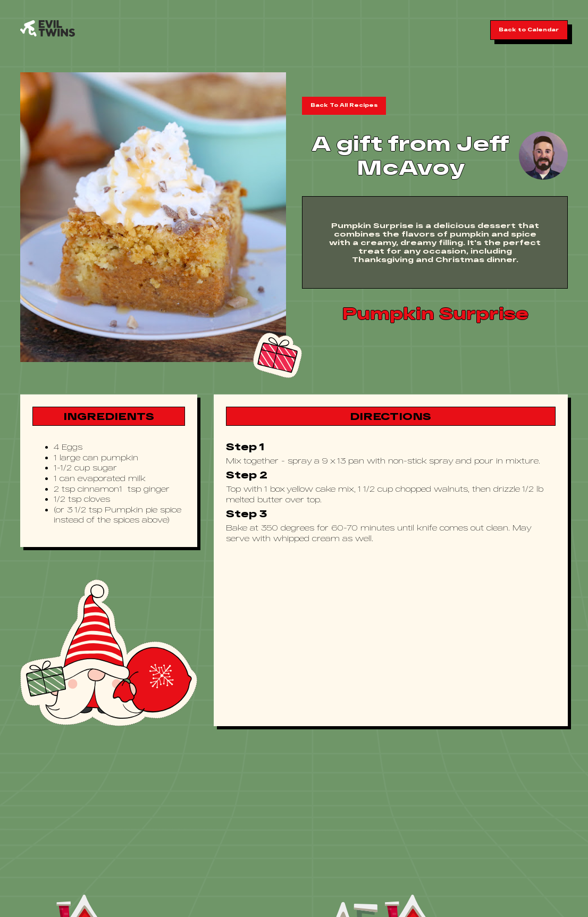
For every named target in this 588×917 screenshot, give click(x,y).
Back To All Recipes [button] (344, 105)
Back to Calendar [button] (529, 30)
